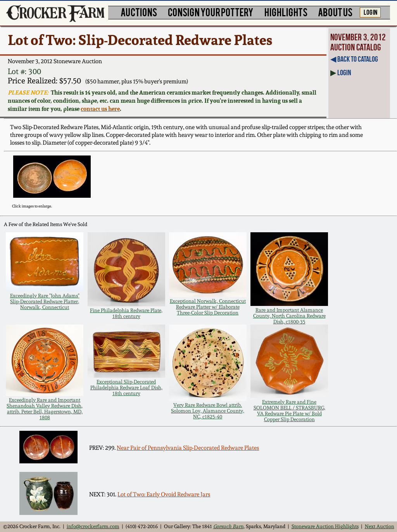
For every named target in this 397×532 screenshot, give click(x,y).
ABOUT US (335, 12)
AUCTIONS (139, 12)
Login (344, 73)
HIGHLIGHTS (286, 12)
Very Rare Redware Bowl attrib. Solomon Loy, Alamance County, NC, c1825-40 (208, 411)
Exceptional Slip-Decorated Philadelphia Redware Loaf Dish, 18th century (126, 388)
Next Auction (380, 526)
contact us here (100, 109)
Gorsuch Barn (228, 526)
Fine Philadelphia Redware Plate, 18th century (126, 313)
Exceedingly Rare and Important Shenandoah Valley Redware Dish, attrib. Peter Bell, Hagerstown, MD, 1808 (45, 409)
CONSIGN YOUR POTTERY (211, 12)
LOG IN (370, 12)
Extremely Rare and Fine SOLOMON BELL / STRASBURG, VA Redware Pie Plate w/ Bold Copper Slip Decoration (289, 411)
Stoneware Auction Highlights (325, 526)
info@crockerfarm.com (93, 526)
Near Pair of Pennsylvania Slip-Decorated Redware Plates (188, 448)
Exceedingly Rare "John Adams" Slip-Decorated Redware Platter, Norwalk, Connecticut (45, 301)
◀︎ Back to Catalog (354, 59)
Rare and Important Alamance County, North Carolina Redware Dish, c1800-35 (289, 316)
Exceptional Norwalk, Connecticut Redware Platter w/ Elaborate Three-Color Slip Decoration (208, 307)
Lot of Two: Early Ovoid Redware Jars (164, 494)
